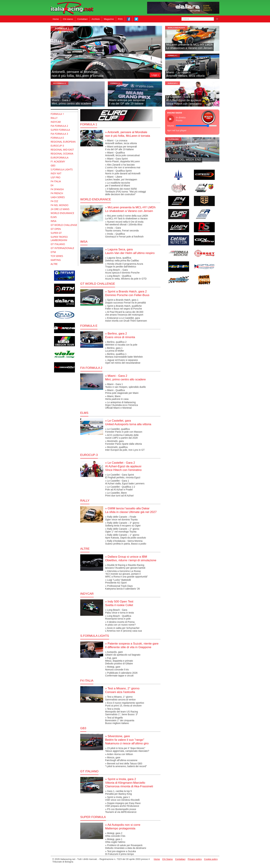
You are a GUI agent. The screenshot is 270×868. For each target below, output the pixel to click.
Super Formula (93, 817)
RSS (120, 19)
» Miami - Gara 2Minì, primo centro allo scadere (125, 378)
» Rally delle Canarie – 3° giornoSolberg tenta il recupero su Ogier (123, 524)
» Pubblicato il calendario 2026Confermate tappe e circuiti (121, 674)
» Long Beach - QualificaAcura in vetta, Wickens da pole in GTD (126, 277)
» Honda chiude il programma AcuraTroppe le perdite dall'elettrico (124, 265)
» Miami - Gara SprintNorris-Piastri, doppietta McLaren (122, 160)
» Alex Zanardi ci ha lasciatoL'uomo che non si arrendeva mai (123, 166)
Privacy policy (195, 859)
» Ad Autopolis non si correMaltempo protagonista (123, 827)
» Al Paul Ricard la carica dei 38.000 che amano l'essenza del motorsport (124, 313)
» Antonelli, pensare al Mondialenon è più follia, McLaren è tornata (128, 134)
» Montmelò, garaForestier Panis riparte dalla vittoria (123, 442)
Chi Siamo (167, 859)
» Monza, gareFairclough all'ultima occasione (121, 759)
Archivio (96, 19)
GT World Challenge (98, 284)
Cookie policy (211, 859)
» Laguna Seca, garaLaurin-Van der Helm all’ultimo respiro (130, 251)
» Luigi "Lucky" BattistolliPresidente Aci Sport (118, 581)
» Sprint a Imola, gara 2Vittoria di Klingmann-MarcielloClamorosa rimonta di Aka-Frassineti (129, 783)
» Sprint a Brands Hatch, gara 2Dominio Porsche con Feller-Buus (127, 293)
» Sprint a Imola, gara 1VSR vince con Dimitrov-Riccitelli (122, 799)
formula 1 (62, 28)
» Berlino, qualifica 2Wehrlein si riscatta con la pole (121, 343)
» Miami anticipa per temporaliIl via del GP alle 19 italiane (121, 148)
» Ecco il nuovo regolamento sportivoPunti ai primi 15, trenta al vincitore (124, 704)
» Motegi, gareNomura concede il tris (117, 668)
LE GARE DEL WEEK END (184, 160)
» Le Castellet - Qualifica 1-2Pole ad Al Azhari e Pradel (120, 488)
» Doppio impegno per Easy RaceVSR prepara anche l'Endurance (123, 805)
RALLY (85, 501)
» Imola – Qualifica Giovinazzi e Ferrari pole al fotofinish (124, 235)
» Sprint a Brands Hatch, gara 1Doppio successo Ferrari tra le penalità (125, 301)
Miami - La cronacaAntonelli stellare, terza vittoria (185, 74)
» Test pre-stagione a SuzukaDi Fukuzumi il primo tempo (120, 853)
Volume (170, 126)
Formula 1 (89, 124)
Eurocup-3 (173, 83)
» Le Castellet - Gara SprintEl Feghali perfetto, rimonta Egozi (123, 476)
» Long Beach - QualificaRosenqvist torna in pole (118, 617)
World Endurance (176, 28)
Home (56, 19)
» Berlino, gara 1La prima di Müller (115, 349)
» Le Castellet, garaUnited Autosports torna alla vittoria (128, 422)
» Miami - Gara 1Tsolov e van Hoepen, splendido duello (125, 386)
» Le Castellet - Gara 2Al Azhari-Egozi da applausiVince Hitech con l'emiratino (123, 466)
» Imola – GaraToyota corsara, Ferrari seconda (122, 229)
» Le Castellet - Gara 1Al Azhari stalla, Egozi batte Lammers (125, 482)
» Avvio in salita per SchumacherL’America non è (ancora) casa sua (123, 629)
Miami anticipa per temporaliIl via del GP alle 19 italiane (127, 102)
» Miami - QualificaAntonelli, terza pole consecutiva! (122, 154)
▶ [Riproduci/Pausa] (171, 119)
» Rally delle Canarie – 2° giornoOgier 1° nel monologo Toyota (122, 530)
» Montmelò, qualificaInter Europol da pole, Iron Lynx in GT (125, 448)
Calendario (173, 139)
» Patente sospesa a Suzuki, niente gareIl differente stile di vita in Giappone (132, 645)
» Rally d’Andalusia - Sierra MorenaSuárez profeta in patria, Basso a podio (126, 542)
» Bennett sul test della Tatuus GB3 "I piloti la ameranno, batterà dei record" (126, 765)
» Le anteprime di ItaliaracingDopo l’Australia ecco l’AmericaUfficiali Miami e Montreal (121, 405)
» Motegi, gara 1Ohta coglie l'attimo (115, 841)
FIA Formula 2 (59, 83)
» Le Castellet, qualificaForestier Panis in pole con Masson (124, 430)
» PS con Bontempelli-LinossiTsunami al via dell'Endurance (121, 811)
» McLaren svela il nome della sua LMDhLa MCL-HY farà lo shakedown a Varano (126, 217)
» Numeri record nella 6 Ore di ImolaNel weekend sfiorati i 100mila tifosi (124, 223)
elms (84, 413)
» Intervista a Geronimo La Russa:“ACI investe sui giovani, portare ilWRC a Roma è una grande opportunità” (126, 574)
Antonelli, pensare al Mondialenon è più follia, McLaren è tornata (78, 74)
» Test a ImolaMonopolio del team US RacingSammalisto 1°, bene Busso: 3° (121, 712)
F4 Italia (87, 681)
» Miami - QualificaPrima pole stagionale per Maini (122, 392)
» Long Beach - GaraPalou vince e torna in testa (119, 611)
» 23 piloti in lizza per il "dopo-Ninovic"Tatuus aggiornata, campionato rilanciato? (127, 750)
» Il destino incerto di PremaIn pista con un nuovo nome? (120, 623)
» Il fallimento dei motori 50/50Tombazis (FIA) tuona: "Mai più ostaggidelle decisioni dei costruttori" (125, 192)
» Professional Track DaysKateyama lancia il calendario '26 (122, 587)
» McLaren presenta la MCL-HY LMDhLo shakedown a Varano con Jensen (130, 209)
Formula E (89, 326)
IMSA (84, 242)
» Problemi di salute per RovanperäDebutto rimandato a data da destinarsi (126, 847)
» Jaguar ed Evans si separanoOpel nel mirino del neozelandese (123, 361)
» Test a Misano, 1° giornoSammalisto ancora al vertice (120, 698)
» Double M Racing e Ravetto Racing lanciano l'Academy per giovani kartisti (125, 566)
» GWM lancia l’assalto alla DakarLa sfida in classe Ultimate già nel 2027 (131, 510)
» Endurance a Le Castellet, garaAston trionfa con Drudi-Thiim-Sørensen (126, 319)
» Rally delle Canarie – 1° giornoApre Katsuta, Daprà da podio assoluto (125, 536)
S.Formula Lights (95, 636)
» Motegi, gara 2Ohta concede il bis (115, 835)
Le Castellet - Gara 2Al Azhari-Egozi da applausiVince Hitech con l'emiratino (184, 100)
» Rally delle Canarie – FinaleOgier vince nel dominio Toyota (121, 518)
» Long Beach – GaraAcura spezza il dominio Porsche (122, 271)
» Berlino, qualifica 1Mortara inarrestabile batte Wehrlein (124, 355)
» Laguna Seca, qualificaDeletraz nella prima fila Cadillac (122, 259)
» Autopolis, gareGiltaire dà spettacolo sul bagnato (123, 653)
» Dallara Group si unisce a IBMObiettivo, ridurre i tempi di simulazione (131, 558)
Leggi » (155, 75)
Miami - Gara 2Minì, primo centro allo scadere (71, 102)
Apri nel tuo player (177, 130)
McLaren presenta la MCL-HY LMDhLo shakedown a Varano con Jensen (189, 46)
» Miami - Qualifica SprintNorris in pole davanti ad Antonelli (123, 172)
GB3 (83, 728)
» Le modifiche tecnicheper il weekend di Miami (118, 184)
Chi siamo (68, 19)
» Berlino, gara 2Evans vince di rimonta (120, 335)
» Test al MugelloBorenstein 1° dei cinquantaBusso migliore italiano (120, 720)
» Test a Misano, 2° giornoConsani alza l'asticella (122, 690)
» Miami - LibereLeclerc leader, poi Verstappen (121, 178)
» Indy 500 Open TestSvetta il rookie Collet (119, 603)
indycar (87, 594)
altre (85, 549)
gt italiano (89, 771)
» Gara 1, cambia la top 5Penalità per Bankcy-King (118, 792)
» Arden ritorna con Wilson (119, 754)
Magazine (109, 19)
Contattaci (82, 19)
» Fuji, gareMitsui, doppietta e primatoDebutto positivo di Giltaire (119, 661)
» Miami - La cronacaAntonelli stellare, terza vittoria (121, 142)
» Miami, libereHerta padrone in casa (117, 398)
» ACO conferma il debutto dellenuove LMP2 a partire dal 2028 (122, 436)
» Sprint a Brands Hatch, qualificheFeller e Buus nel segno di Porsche (123, 307)
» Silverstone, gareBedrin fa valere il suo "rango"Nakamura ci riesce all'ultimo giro (127, 740)
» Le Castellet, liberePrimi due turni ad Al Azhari (119, 494)
